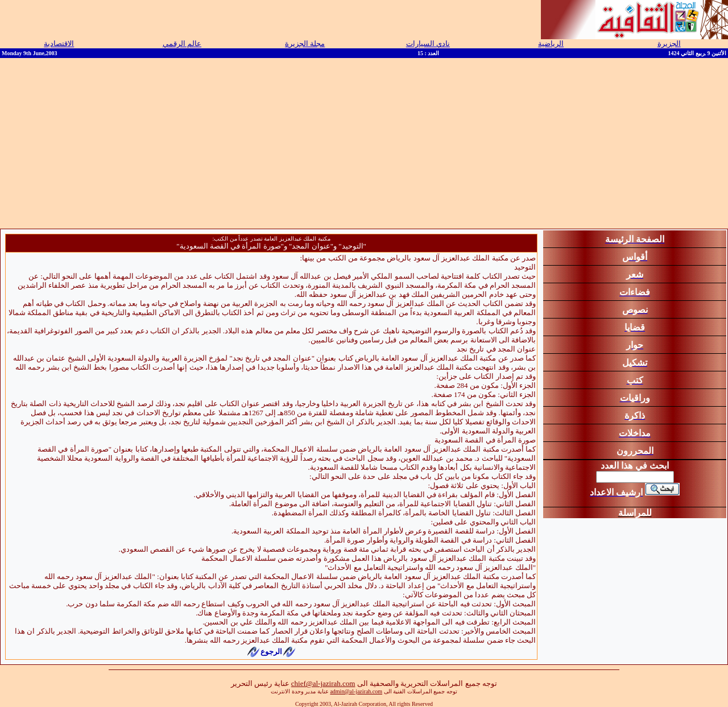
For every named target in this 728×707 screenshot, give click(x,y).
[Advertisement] (364, 143)
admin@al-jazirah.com (356, 691)
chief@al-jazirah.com (323, 683)
